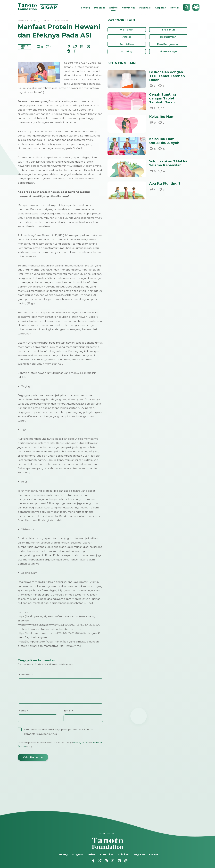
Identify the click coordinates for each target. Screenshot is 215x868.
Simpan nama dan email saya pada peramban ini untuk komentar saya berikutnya (58, 732)
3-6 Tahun (168, 30)
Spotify (125, 861)
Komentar (26, 675)
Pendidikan (127, 44)
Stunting (25, 47)
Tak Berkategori (168, 51)
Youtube (112, 861)
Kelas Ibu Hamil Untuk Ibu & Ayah (164, 141)
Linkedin (119, 861)
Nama (23, 711)
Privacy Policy (81, 743)
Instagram (106, 861)
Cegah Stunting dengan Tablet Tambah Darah (163, 98)
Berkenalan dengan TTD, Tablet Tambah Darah (167, 76)
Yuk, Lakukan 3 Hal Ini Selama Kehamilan (168, 163)
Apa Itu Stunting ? (165, 183)
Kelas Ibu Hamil (163, 117)
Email (69, 711)
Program (99, 8)
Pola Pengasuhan (168, 44)
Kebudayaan (168, 37)
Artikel (113, 8)
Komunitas (128, 8)
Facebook (93, 861)
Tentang (85, 8)
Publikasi (145, 8)
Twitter (99, 861)
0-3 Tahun (127, 30)
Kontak (175, 8)
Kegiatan (161, 8)
